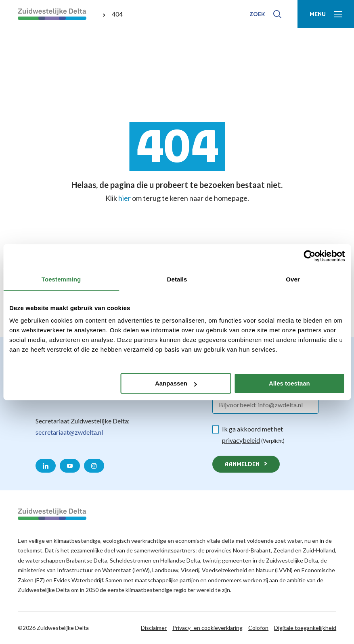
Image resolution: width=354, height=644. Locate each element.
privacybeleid (241, 440)
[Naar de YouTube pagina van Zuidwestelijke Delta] (70, 466)
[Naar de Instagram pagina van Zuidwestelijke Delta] (94, 466)
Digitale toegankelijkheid (305, 628)
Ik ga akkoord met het (253, 435)
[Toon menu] (326, 14)
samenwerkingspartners (165, 550)
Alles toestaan (289, 383)
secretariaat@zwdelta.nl (69, 432)
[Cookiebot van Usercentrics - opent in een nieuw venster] (309, 256)
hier (125, 198)
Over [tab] (293, 279)
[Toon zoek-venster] (265, 14)
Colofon (258, 628)
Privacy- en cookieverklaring (207, 628)
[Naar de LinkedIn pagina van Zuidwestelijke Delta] (46, 466)
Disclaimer (154, 628)
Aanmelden (242, 465)
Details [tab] (177, 279)
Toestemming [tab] (61, 279)
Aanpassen (176, 383)
